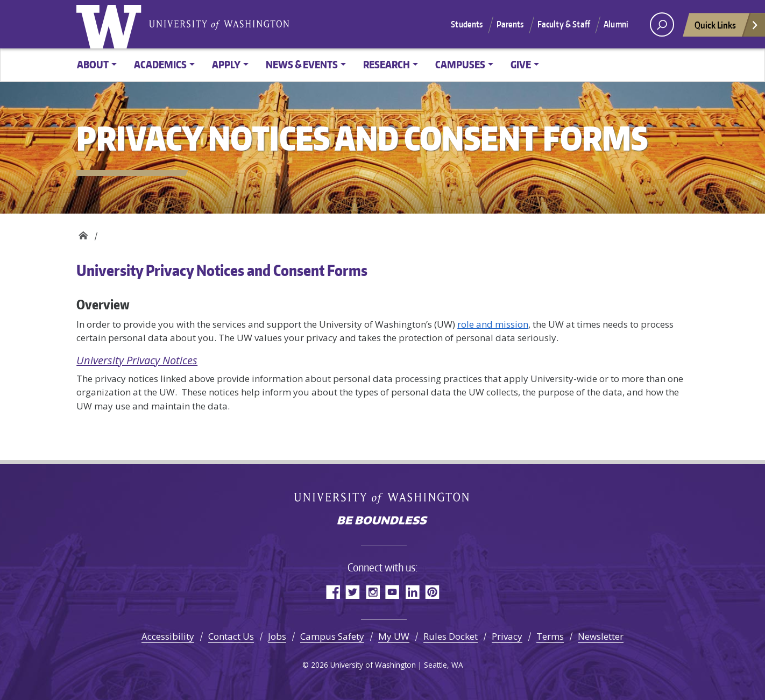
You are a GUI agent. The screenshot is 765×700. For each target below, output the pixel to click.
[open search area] (662, 24)
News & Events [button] (302, 64)
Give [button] (521, 64)
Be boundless (382, 521)
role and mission (493, 324)
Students (467, 24)
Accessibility (168, 636)
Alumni (616, 24)
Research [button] (387, 64)
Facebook (333, 592)
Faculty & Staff (564, 24)
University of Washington (111, 24)
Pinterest (432, 592)
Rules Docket (451, 636)
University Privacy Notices (137, 360)
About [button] (93, 64)
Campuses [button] (460, 64)
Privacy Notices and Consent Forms (83, 233)
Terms (550, 636)
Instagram (373, 592)
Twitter (353, 592)
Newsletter (601, 636)
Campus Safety (332, 636)
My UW (394, 636)
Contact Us (231, 636)
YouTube (392, 592)
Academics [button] (160, 64)
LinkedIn (412, 592)
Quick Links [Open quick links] (727, 28)
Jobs (277, 636)
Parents (510, 24)
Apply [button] (226, 64)
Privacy (507, 636)
